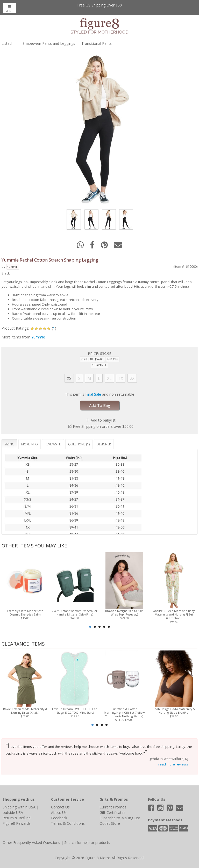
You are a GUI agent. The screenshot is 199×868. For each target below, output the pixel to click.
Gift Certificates (112, 812)
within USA (27, 807)
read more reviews (173, 764)
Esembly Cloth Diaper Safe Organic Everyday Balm (25, 613)
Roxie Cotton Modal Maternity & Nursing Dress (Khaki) (25, 711)
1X (121, 378)
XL (109, 378)
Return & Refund (17, 818)
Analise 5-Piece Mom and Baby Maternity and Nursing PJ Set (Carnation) (174, 614)
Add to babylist (103, 420)
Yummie (12, 267)
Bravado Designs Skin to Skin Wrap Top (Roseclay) (124, 613)
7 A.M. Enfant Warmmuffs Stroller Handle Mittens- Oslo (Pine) (75, 613)
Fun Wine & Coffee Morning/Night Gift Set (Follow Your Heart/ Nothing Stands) (124, 713)
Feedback (59, 818)
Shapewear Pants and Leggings (49, 43)
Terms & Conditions (68, 823)
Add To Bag (100, 405)
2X (132, 378)
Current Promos (113, 807)
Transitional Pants (97, 43)
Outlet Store (110, 823)
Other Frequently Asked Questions (31, 842)
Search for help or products (87, 842)
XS (69, 378)
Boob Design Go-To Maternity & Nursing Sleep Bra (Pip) (174, 711)
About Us (59, 812)
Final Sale (93, 394)
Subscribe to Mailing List (120, 818)
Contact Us (60, 807)
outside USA (13, 812)
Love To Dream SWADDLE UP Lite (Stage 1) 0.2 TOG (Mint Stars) (75, 711)
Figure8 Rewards (17, 823)
